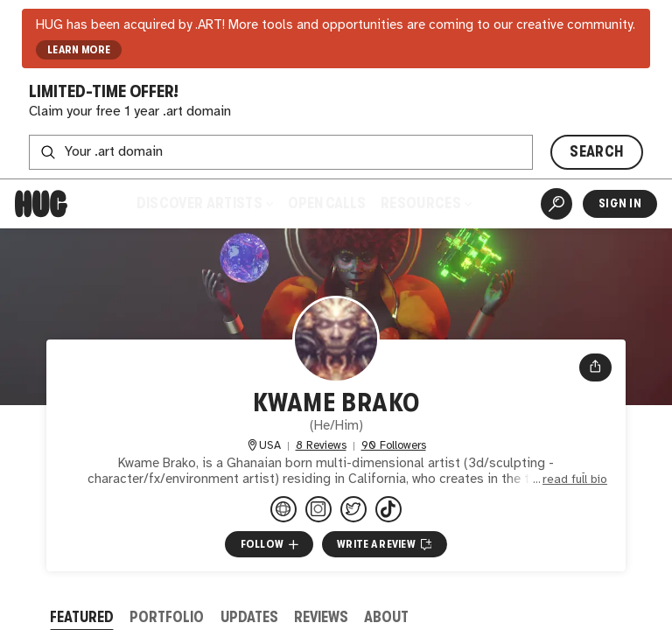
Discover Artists (205, 203)
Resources (426, 203)
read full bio (575, 479)
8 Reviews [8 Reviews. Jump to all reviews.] (321, 446)
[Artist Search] (556, 204)
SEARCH (596, 152)
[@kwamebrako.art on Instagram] (318, 509)
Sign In (620, 203)
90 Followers (394, 446)
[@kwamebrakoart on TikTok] (388, 509)
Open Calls (327, 203)
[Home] (41, 204)
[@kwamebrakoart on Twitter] (353, 509)
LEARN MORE (79, 50)
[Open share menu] (595, 367)
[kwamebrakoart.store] (283, 509)
